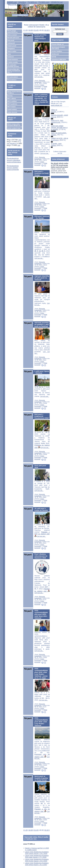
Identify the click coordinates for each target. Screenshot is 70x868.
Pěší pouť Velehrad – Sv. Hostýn (42, 217)
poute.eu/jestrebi (13, 170)
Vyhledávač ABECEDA (59, 60)
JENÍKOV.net (57, 2)
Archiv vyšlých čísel (14, 128)
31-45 (36, 30)
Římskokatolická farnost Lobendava (14, 159)
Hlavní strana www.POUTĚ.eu (12, 31)
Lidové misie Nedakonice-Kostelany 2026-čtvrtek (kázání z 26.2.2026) (37, 860)
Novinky (10, 96)
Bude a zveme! (12, 35)
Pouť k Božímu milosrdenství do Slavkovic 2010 (41, 556)
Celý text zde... (39, 77)
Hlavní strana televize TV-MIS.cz (14, 92)
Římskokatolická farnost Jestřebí (13, 167)
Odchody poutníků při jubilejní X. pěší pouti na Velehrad (42, 324)
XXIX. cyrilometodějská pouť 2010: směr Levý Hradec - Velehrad (41, 722)
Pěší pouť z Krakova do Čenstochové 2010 (41, 416)
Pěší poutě (11, 40)
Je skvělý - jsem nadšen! (56, 144)
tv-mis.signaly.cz (14, 142)
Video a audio (12, 51)
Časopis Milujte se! (58, 44)
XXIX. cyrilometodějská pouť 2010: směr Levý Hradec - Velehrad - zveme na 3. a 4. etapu (41, 673)
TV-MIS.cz (32, 2)
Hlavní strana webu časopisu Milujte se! (14, 125)
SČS (23, 5)
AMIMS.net (12, 2)
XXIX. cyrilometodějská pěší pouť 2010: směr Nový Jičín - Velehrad (41, 614)
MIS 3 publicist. (12, 104)
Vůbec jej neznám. (54, 111)
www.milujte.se (56, 105)
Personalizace (12, 80)
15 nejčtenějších (13, 77)
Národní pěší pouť (13, 38)
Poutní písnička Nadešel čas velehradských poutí (40, 38)
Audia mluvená (12, 112)
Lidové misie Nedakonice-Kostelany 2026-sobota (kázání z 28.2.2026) (37, 853)
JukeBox (22, 2)
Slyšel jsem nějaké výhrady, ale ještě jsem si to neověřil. (59, 128)
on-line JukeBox (57, 51)
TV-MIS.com (44, 2)
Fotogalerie (11, 49)
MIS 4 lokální (11, 107)
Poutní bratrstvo (13, 60)
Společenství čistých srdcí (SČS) (58, 48)
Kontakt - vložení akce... (20, 15)
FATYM (54, 57)
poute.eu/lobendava (14, 162)
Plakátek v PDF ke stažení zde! (42, 534)
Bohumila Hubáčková (40, 81)
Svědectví (10, 57)
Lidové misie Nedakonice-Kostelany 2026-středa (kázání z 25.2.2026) (37, 864)
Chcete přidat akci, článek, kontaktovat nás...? (14, 71)
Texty (9, 54)
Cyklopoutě (11, 43)
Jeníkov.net (55, 54)
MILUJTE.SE (14, 5)
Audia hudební (12, 109)
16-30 (31, 30)
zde (20, 140)
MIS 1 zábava (12, 99)
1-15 (26, 30)
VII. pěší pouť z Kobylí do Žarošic (41, 509)
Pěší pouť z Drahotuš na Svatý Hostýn (41, 173)
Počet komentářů (39, 86)
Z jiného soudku (13, 62)
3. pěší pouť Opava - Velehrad (42, 372)
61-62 (47, 30)
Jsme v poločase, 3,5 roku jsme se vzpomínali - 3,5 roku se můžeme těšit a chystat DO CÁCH (41, 99)
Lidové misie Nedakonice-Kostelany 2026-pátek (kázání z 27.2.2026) (37, 856)
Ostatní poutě (12, 46)
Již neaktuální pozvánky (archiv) (13, 66)
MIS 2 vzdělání (12, 101)
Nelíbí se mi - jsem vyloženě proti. (57, 121)
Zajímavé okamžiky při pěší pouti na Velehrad (42, 278)
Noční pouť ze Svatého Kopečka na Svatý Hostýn (41, 778)
